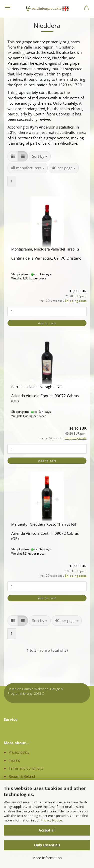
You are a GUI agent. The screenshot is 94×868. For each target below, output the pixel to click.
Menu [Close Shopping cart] (8, 8)
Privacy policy (19, 752)
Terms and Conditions (26, 768)
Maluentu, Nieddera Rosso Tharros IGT (44, 524)
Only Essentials (47, 845)
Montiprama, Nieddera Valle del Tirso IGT (46, 249)
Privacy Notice (51, 820)
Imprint (14, 760)
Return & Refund (22, 776)
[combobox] (40, 156)
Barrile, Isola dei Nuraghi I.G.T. (37, 387)
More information (47, 858)
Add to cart (47, 323)
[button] (13, 156)
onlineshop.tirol (57, 693)
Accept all (47, 830)
